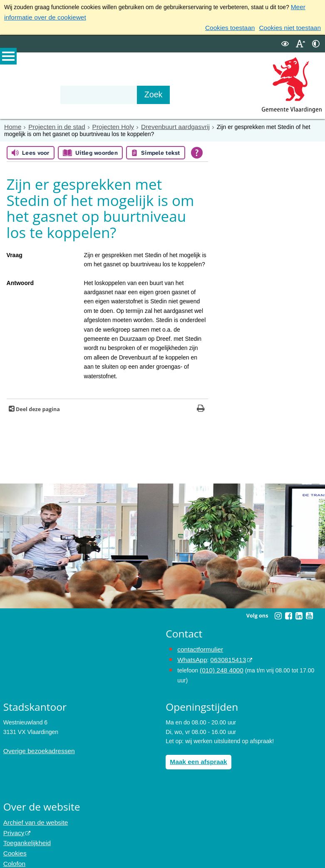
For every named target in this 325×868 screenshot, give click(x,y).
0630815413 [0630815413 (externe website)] (224, 655)
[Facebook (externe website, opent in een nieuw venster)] (288, 612)
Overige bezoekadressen (36, 744)
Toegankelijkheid (25, 833)
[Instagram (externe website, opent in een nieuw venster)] (278, 612)
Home (12, 124)
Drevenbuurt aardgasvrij (161, 124)
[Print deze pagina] (201, 405)
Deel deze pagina (37, 405)
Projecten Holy (104, 124)
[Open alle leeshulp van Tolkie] (197, 149)
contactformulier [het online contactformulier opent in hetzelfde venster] (198, 645)
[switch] (285, 41)
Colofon (13, 851)
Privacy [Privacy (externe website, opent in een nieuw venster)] (13, 823)
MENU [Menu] (8, 59)
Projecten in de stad (52, 124)
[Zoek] (171, 92)
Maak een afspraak (196, 754)
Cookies (14, 842)
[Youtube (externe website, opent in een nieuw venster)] (309, 612)
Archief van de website (33, 814)
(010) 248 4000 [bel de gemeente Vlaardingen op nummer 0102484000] (220, 664)
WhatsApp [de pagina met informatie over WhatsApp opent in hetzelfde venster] (191, 655)
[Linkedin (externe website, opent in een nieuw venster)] (299, 612)
